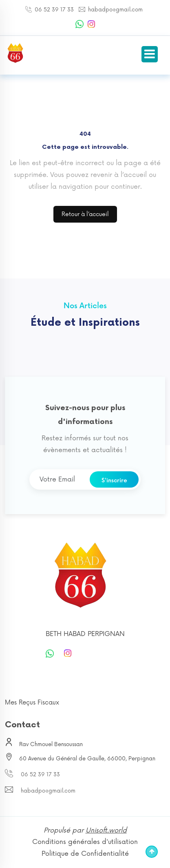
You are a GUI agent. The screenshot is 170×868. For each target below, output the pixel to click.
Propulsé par (85, 830)
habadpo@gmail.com (115, 10)
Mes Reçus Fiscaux (32, 703)
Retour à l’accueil (85, 214)
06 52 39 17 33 (53, 10)
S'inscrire (114, 480)
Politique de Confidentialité (85, 854)
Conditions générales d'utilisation (85, 842)
